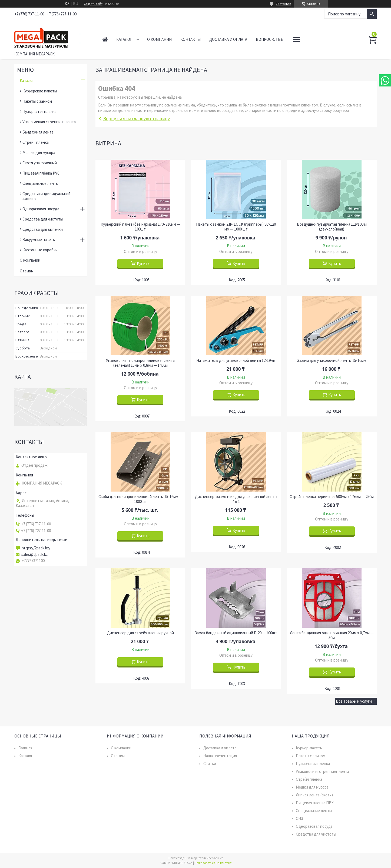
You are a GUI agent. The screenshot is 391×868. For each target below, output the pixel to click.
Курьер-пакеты (309, 748)
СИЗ (299, 818)
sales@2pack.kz (35, 555)
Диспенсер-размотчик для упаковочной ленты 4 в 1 (236, 499)
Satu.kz (218, 858)
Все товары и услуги (354, 701)
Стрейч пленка (309, 779)
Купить (143, 263)
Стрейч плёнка (36, 142)
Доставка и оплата (228, 39)
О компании (159, 39)
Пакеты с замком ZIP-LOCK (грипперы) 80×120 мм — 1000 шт (236, 227)
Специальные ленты (40, 183)
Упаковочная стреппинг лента (49, 122)
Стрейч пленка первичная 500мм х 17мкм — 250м (332, 497)
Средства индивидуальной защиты (47, 196)
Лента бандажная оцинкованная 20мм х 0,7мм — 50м (332, 635)
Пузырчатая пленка (313, 764)
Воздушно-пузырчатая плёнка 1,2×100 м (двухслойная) (332, 227)
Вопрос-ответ (271, 39)
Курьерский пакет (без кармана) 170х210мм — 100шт (140, 227)
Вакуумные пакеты (39, 240)
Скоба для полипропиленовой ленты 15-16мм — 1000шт (140, 499)
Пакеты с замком (37, 101)
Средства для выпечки (43, 229)
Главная (105, 39)
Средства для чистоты (43, 219)
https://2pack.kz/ (36, 548)
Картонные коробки (40, 250)
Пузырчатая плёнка (39, 111)
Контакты (190, 39)
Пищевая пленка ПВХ (315, 803)
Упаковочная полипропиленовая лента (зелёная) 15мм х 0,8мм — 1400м (140, 363)
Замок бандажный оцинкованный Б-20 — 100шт (236, 633)
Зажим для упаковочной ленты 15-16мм (332, 360)
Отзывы (27, 271)
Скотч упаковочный (40, 163)
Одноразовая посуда (41, 209)
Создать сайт (93, 4)
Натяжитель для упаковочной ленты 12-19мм (236, 360)
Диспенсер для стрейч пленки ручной (140, 633)
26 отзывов (283, 4)
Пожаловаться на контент (213, 863)
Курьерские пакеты (40, 91)
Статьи (210, 764)
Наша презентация (220, 756)
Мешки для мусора (39, 153)
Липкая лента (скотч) (314, 795)
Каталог (124, 39)
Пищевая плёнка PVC (41, 173)
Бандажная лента (38, 132)
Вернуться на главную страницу (137, 119)
